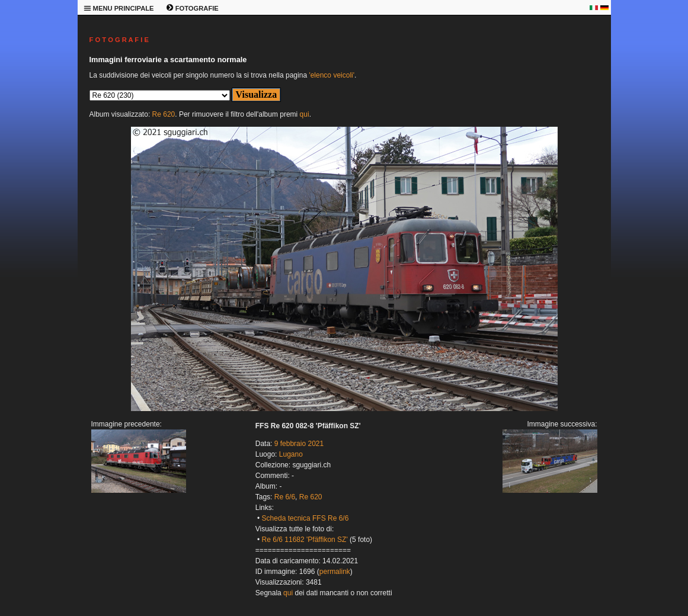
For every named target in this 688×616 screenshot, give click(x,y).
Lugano (291, 454)
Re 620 (164, 114)
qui (305, 114)
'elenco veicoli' (332, 75)
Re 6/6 (285, 497)
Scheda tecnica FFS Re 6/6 (305, 518)
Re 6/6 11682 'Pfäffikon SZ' (305, 540)
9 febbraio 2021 (299, 444)
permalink (335, 572)
